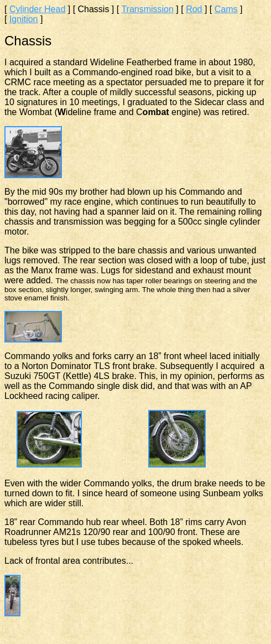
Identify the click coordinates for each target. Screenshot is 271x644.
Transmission (147, 9)
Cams (226, 9)
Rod (194, 9)
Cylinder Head (37, 9)
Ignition (24, 19)
